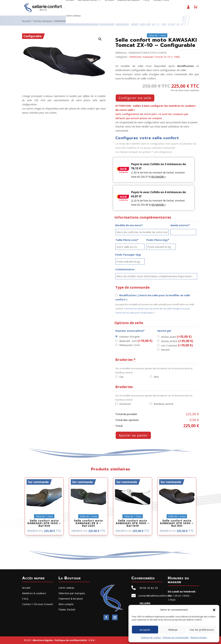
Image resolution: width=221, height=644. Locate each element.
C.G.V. (92, 640)
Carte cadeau (73, 16)
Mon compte (188, 9)
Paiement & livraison (71, 599)
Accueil (26, 21)
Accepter (145, 630)
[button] (214, 610)
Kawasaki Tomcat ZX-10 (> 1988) (161, 57)
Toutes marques (42, 21)
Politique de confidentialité (176, 638)
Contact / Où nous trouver (38, 604)
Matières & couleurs (34, 593)
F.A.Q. (25, 599)
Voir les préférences (202, 630)
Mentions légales (199, 638)
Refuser (173, 630)
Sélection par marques (72, 593)
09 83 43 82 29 (149, 588)
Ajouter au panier (133, 435)
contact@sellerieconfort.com (155, 596)
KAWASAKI (60, 21)
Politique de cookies (151, 638)
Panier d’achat (195, 9)
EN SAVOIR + (158, 177)
